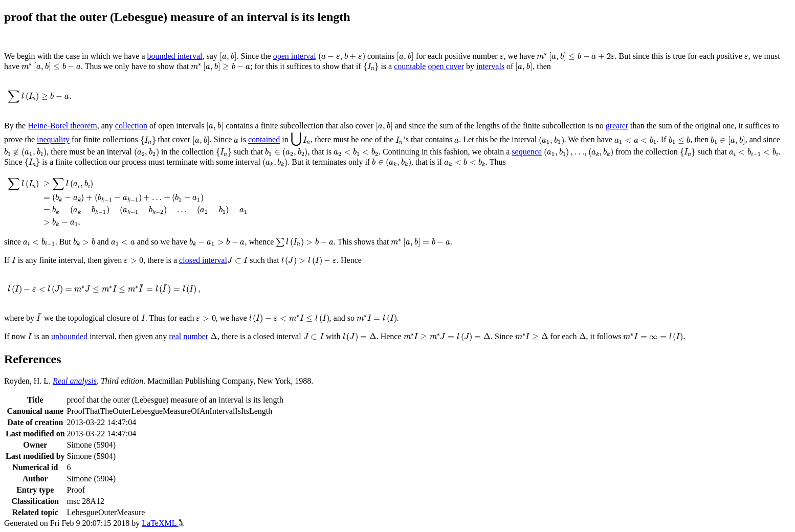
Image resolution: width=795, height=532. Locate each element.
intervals (490, 66)
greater (617, 126)
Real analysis (75, 381)
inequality (53, 140)
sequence (527, 152)
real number (189, 336)
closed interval (203, 260)
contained (264, 140)
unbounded (69, 336)
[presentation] (228, 57)
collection (131, 126)
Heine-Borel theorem (62, 126)
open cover (446, 66)
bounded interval (175, 56)
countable (410, 66)
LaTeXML (163, 523)
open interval (295, 56)
